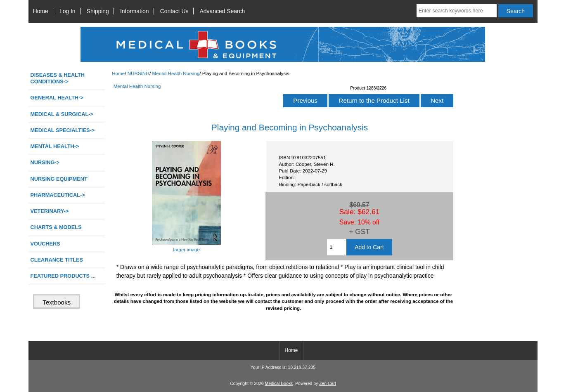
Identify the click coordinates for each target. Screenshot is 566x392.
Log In (67, 11)
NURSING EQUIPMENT (59, 179)
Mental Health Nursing (176, 73)
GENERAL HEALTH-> (57, 98)
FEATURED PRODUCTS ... (63, 276)
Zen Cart (328, 384)
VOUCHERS (45, 244)
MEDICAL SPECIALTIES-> (63, 130)
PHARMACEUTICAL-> (58, 195)
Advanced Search (223, 11)
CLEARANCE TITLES (57, 260)
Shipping (98, 11)
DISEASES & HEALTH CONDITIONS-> (58, 78)
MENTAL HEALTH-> (55, 146)
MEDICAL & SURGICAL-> (62, 114)
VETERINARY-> (50, 211)
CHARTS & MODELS (56, 227)
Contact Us (174, 11)
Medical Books (279, 384)
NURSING (139, 73)
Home (41, 11)
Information (135, 11)
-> (45, 162)
